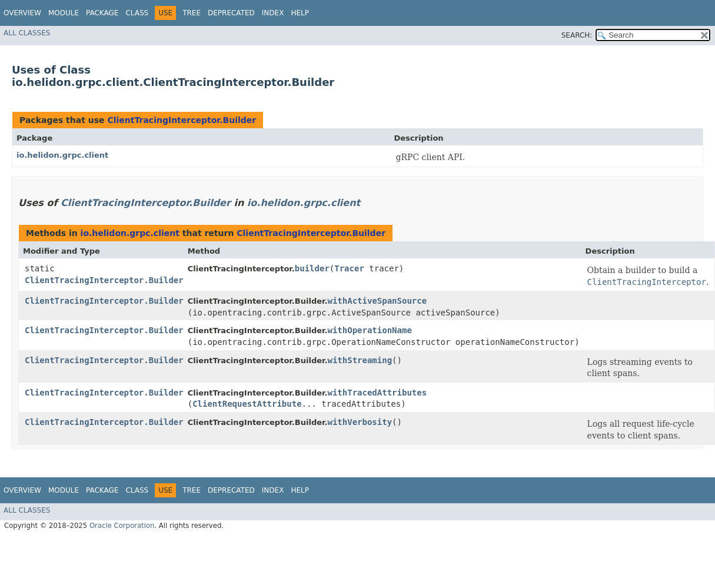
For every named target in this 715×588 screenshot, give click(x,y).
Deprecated (231, 13)
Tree (192, 13)
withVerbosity (360, 422)
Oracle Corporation (122, 526)
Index (273, 13)
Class (137, 13)
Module (64, 13)
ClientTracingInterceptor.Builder (182, 120)
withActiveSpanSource (378, 301)
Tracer (349, 268)
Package (102, 13)
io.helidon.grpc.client (62, 155)
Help (300, 13)
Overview (22, 13)
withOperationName (370, 330)
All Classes (27, 33)
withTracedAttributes (378, 393)
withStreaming (360, 360)
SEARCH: (577, 35)
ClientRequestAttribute (247, 404)
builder (312, 268)
